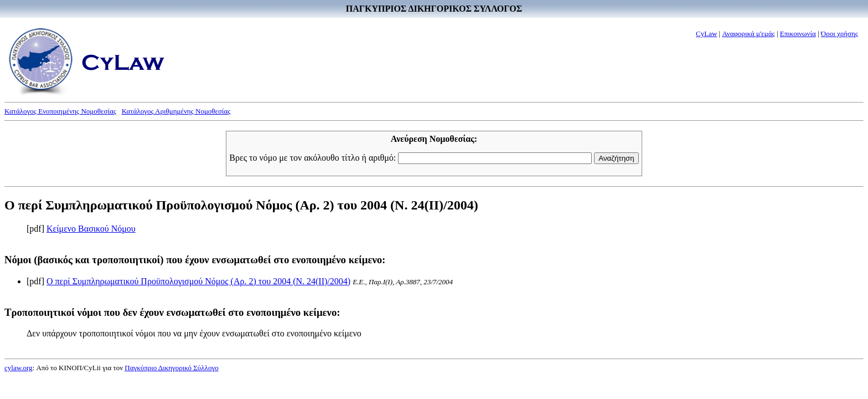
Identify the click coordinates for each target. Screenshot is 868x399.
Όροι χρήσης (839, 34)
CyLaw (706, 34)
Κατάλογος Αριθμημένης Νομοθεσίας (176, 111)
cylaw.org (19, 368)
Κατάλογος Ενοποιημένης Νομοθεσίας (60, 111)
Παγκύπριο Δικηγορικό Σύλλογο (171, 368)
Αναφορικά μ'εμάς (748, 34)
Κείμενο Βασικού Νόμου (91, 229)
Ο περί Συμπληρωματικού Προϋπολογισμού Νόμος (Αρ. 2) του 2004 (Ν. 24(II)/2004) (198, 281)
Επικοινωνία (798, 34)
